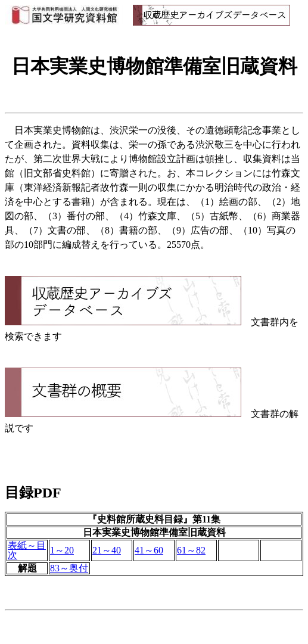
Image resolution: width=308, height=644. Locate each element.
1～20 (62, 550)
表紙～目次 (27, 550)
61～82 (191, 550)
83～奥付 (69, 568)
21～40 (107, 550)
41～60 (149, 550)
